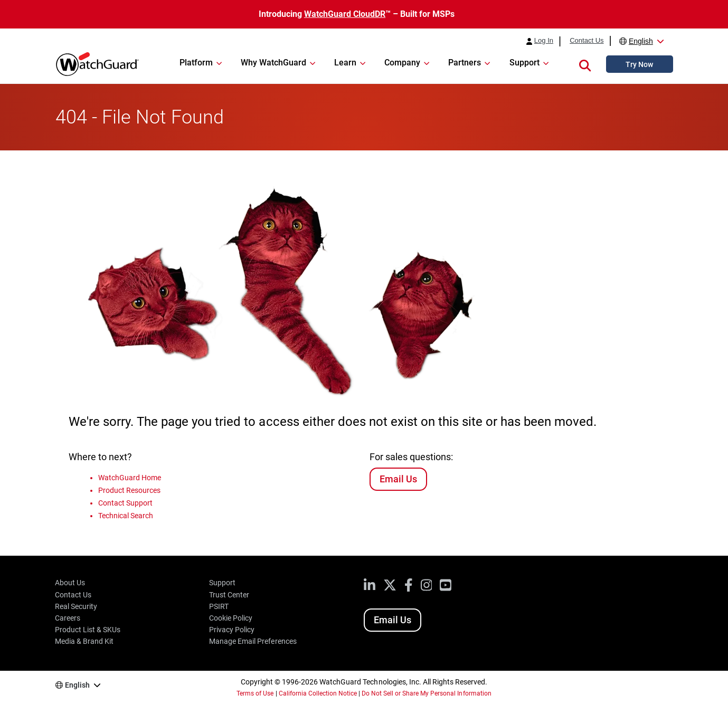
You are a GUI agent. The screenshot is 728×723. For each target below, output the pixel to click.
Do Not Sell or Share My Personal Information (427, 693)
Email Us (398, 479)
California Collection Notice (318, 693)
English (641, 41)
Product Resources (129, 490)
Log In (544, 41)
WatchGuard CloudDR (345, 14)
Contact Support (125, 503)
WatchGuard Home (130, 478)
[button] (585, 64)
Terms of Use (255, 693)
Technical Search (126, 516)
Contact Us (587, 41)
